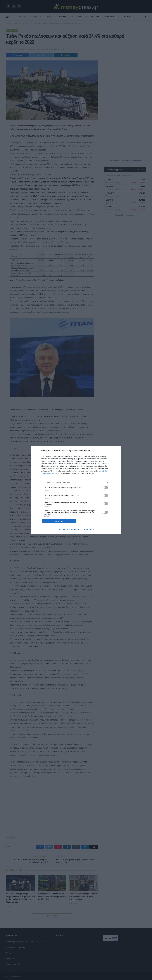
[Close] (116, 451)
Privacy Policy (89, 529)
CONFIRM (59, 521)
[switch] (105, 487)
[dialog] (76, 490)
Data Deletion (63, 529)
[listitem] (76, 482)
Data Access (76, 529)
